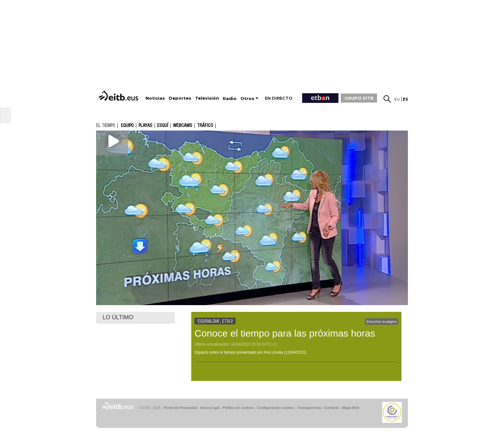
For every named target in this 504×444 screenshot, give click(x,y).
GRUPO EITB (359, 98)
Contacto (332, 408)
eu (397, 99)
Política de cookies (238, 408)
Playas (145, 126)
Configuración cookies (275, 408)
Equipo (127, 126)
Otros (247, 99)
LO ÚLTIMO (118, 317)
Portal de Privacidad (180, 408)
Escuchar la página (382, 322)
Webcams (183, 126)
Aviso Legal (210, 408)
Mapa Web (351, 408)
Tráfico (205, 126)
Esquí (163, 126)
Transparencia (309, 408)
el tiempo (106, 125)
